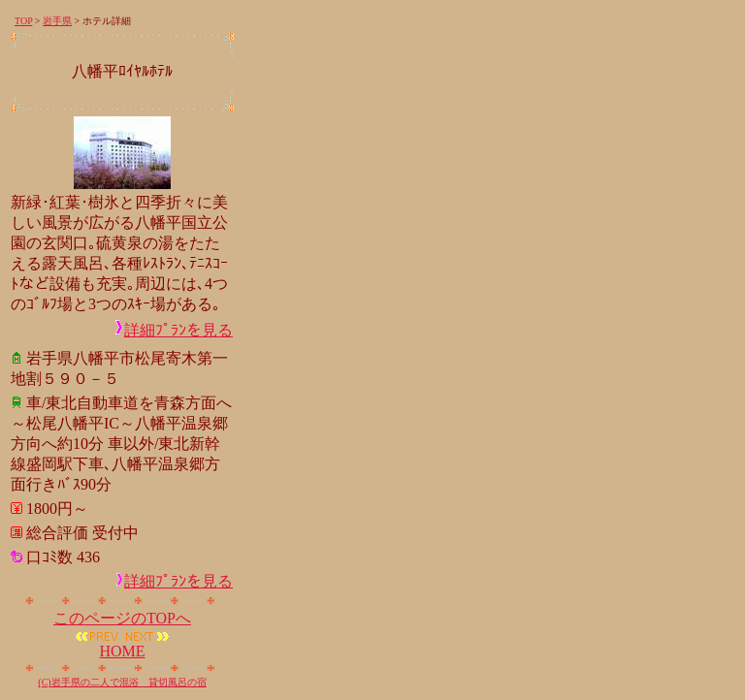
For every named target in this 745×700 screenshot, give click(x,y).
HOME (122, 651)
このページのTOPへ (122, 618)
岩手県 (57, 21)
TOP (23, 21)
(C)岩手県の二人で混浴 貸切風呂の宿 (122, 682)
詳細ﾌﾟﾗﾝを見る (178, 330)
